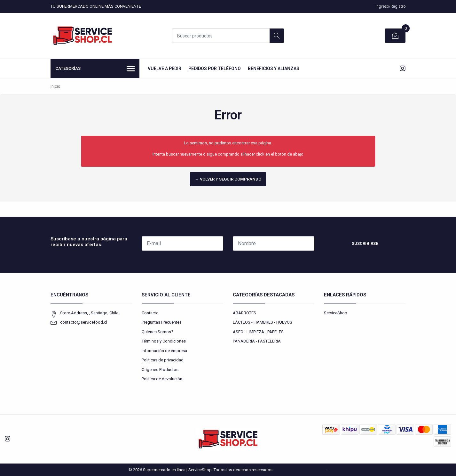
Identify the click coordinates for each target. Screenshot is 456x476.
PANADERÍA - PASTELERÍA (257, 341)
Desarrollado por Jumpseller (301, 470)
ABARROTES (244, 313)
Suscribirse (365, 243)
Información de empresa (164, 351)
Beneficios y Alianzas (274, 69)
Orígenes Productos (160, 370)
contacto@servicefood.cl (84, 322)
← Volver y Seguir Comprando (228, 179)
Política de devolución (162, 379)
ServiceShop (336, 313)
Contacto (150, 313)
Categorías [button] (95, 69)
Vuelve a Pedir (165, 69)
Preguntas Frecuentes (162, 322)
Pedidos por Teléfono (215, 69)
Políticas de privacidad (163, 360)
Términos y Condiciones (164, 341)
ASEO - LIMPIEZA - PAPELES (258, 332)
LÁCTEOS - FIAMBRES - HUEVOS (263, 322)
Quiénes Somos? (157, 332)
